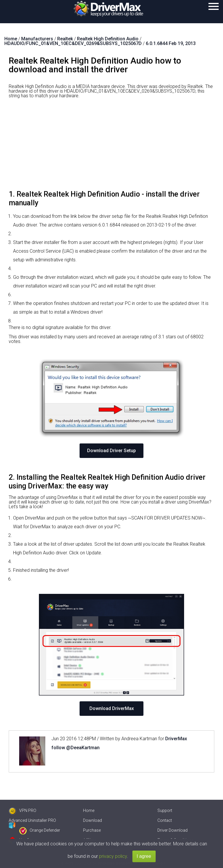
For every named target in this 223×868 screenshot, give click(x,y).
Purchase (92, 830)
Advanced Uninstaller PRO (32, 820)
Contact (165, 820)
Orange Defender (40, 830)
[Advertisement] (111, 146)
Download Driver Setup (111, 451)
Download (92, 820)
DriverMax (176, 739)
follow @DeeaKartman (75, 748)
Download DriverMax (112, 708)
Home (89, 811)
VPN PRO (23, 811)
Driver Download (172, 830)
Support (165, 811)
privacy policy (113, 856)
